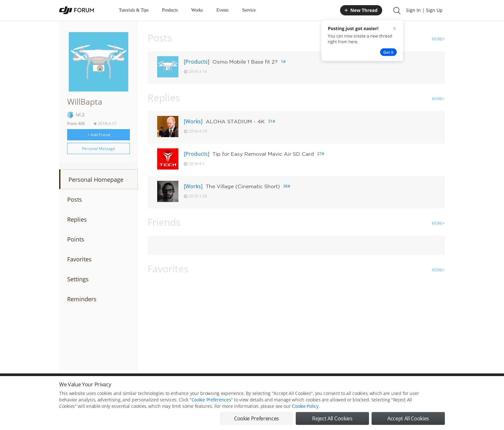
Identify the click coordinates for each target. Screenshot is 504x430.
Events (222, 10)
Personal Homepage (96, 180)
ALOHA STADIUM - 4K (235, 121)
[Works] (193, 121)
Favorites (79, 259)
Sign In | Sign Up (424, 10)
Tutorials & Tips (134, 10)
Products (170, 10)
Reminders (82, 299)
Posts (75, 199)
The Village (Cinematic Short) (243, 186)
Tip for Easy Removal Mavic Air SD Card (263, 154)
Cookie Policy (305, 409)
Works (197, 10)
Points (76, 239)
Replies (77, 219)
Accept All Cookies (408, 421)
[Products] (197, 62)
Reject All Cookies (332, 421)
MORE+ (438, 39)
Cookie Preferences (211, 403)
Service (249, 10)
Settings (78, 279)
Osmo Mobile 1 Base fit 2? (245, 62)
